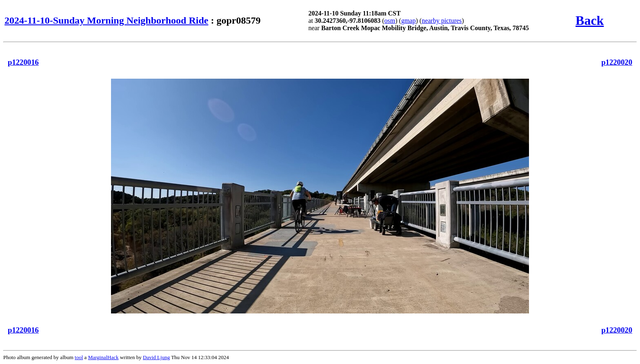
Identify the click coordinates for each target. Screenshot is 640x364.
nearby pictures (442, 21)
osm (390, 21)
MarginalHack (103, 357)
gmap (409, 21)
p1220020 (617, 62)
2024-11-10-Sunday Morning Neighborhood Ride (106, 20)
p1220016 (23, 62)
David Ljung (156, 357)
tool (79, 357)
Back (590, 20)
